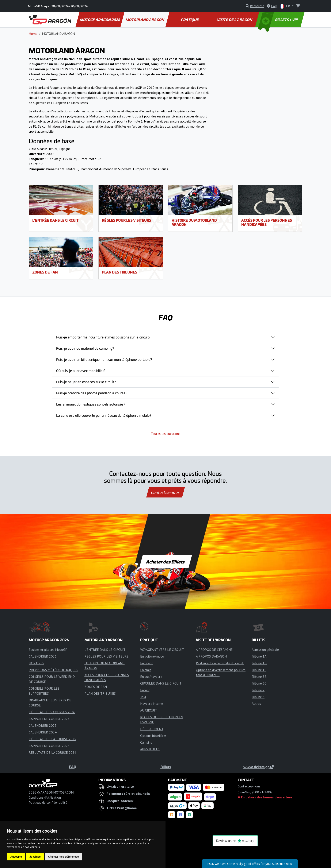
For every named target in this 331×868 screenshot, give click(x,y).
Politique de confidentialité (48, 802)
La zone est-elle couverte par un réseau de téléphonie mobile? (104, 415)
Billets (166, 767)
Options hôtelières (153, 736)
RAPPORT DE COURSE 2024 (49, 746)
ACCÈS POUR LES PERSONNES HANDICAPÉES (267, 222)
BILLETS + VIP (278, 20)
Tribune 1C (259, 670)
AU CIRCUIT (149, 710)
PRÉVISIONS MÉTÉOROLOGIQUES (53, 670)
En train (146, 670)
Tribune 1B (259, 663)
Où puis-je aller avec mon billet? (81, 371)
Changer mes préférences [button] (63, 857)
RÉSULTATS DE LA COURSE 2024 (52, 752)
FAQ (73, 767)
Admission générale (265, 650)
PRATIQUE (190, 20)
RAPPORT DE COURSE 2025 (49, 719)
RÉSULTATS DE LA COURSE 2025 (52, 739)
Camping (146, 742)
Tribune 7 (258, 690)
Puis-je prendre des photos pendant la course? (92, 393)
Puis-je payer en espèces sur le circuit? (86, 382)
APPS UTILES (150, 749)
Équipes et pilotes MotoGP (48, 650)
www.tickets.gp (258, 767)
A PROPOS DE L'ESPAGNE (214, 650)
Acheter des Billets (166, 562)
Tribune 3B (259, 677)
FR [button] (285, 6)
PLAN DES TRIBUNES (120, 272)
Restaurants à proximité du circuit (220, 663)
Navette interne (152, 704)
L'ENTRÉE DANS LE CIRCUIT (55, 220)
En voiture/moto (152, 656)
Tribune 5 (258, 697)
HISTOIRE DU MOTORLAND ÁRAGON (194, 222)
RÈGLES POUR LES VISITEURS (127, 220)
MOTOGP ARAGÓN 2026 (100, 20)
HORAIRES (36, 663)
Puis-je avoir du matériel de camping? (85, 348)
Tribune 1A (259, 656)
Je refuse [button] (35, 857)
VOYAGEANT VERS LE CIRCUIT (162, 650)
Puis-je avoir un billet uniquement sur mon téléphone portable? (104, 359)
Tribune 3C (259, 683)
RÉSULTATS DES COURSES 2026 (52, 712)
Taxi (143, 697)
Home (33, 34)
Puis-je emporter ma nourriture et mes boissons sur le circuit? (103, 337)
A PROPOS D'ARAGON (211, 656)
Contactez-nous (165, 492)
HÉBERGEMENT (152, 729)
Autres (256, 704)
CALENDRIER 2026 (43, 656)
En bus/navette (151, 677)
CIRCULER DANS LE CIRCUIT (161, 683)
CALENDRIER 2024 (43, 732)
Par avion (147, 663)
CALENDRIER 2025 (43, 725)
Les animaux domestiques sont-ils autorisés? (91, 404)
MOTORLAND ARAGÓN (145, 20)
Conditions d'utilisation (45, 797)
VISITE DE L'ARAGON (235, 20)
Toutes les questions (165, 434)
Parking (145, 690)
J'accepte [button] (16, 857)
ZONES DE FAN (45, 272)
